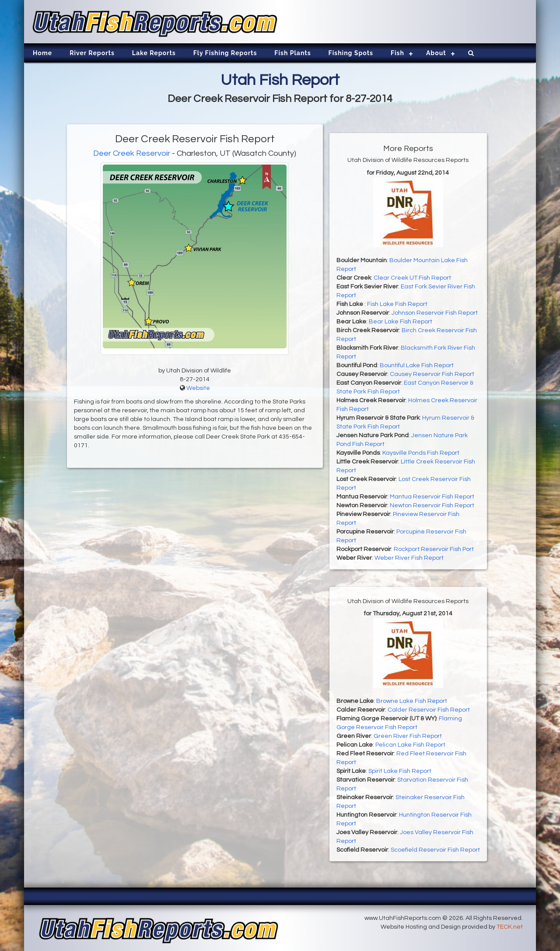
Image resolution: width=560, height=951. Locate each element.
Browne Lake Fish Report (412, 701)
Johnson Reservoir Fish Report (435, 313)
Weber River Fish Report (409, 558)
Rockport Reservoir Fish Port (434, 549)
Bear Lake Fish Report (401, 322)
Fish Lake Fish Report (397, 304)
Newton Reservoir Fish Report (432, 505)
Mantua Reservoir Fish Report (432, 497)
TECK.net (510, 927)
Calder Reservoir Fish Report (429, 710)
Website (198, 388)
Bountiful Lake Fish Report (417, 365)
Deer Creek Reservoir (132, 153)
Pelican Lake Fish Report (410, 745)
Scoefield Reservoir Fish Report (435, 850)
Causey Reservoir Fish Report (432, 374)
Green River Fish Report (408, 736)
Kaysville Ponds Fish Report (421, 453)
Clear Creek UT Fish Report (412, 278)
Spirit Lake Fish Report (400, 771)
